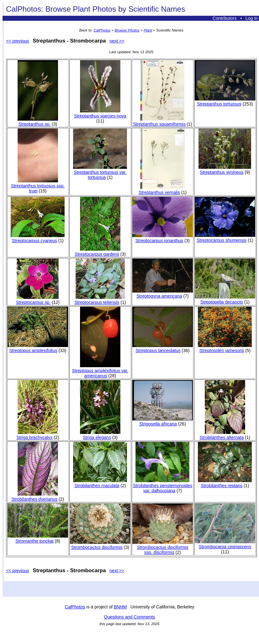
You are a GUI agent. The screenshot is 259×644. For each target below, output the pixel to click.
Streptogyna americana (163, 294)
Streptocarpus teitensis (100, 300)
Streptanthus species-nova (100, 113)
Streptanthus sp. (38, 122)
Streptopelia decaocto (225, 299)
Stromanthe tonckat (38, 539)
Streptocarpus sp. (37, 300)
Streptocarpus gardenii (98, 252)
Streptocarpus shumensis (225, 238)
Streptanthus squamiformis (159, 122)
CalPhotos (102, 30)
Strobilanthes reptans (225, 483)
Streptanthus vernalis (162, 190)
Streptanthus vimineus (225, 170)
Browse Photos (127, 30)
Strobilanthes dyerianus (35, 497)
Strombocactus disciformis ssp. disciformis (163, 547)
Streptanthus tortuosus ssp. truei (38, 186)
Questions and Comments (129, 617)
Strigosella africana (163, 421)
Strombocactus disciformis (100, 545)
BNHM (120, 607)
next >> (117, 41)
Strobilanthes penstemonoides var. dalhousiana (163, 486)
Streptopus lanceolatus (163, 348)
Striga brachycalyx (37, 435)
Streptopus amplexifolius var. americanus (100, 371)
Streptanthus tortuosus (225, 101)
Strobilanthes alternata (222, 435)
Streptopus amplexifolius (38, 348)
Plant (148, 30)
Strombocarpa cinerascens (225, 544)
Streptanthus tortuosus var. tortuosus (100, 172)
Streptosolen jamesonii (225, 348)
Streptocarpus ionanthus (163, 238)
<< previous (17, 41)
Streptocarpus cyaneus (38, 238)
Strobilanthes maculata (100, 483)
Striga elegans (100, 435)
